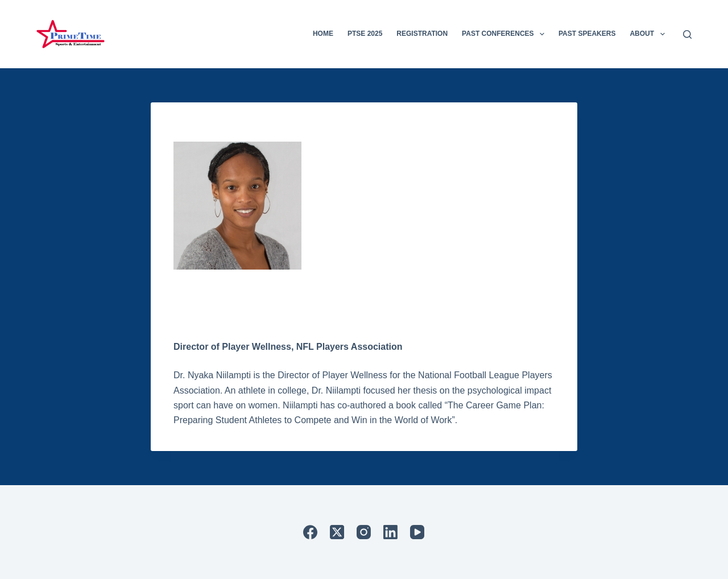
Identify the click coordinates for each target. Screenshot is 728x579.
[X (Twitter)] (337, 532)
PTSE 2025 (365, 34)
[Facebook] (310, 532)
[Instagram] (364, 532)
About (649, 34)
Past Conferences (505, 34)
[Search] (687, 34)
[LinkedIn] (390, 532)
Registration (422, 34)
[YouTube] (417, 532)
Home (323, 34)
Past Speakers (587, 34)
